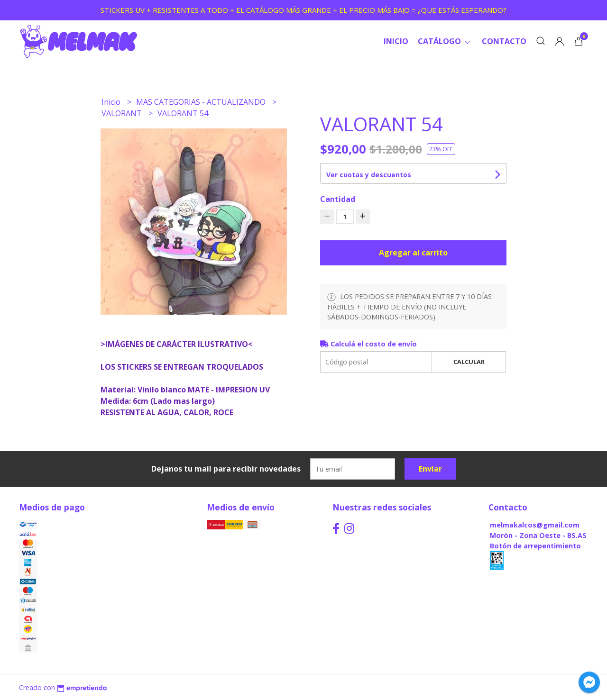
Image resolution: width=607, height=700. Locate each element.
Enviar (430, 469)
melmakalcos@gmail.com (535, 525)
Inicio (396, 41)
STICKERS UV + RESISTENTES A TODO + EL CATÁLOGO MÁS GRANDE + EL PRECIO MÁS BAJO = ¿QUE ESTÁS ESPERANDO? (303, 10)
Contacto (504, 41)
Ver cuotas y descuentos (369, 175)
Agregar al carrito (413, 253)
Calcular (469, 362)
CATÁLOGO (445, 41)
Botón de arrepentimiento (535, 546)
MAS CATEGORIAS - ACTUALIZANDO (202, 102)
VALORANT (123, 113)
